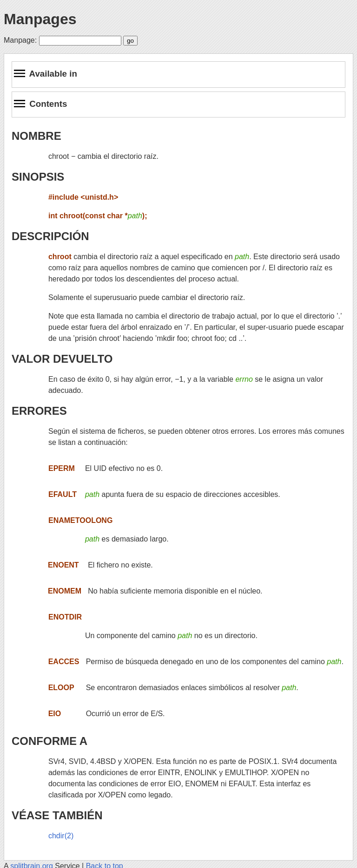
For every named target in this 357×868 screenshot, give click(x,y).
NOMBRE (36, 136)
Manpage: (20, 40)
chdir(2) (61, 836)
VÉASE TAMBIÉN (57, 815)
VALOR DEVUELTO (62, 359)
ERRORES (39, 411)
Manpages (40, 19)
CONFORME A (50, 741)
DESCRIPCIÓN (50, 236)
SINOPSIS (38, 177)
